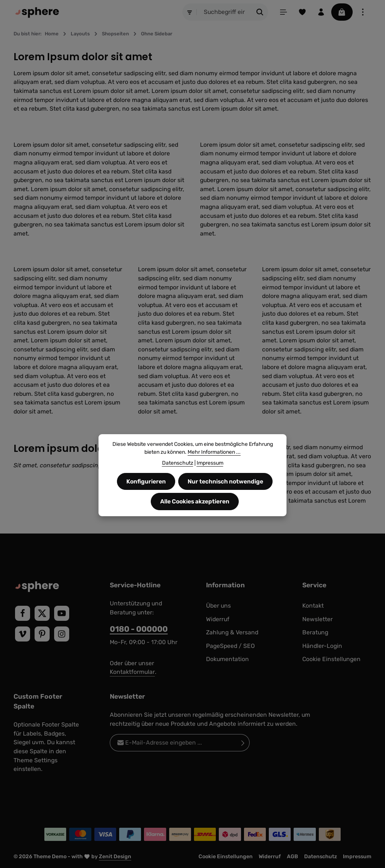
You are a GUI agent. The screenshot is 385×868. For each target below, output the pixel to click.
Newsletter (318, 619)
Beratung (315, 632)
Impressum (357, 857)
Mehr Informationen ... (214, 452)
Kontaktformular (132, 672)
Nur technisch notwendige (226, 481)
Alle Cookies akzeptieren (195, 501)
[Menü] (283, 12)
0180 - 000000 (139, 629)
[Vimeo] (23, 634)
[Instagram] (62, 634)
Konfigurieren (146, 481)
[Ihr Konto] (321, 12)
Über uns (218, 606)
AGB (293, 857)
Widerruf (218, 619)
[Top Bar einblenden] (363, 12)
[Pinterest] (42, 634)
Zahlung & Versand (232, 632)
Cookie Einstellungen (331, 659)
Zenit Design (115, 857)
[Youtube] (62, 613)
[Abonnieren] (243, 743)
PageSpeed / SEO (230, 646)
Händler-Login (322, 646)
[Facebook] (23, 613)
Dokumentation (227, 659)
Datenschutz (321, 857)
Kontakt (313, 606)
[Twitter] (42, 613)
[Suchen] (260, 12)
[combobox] (224, 12)
